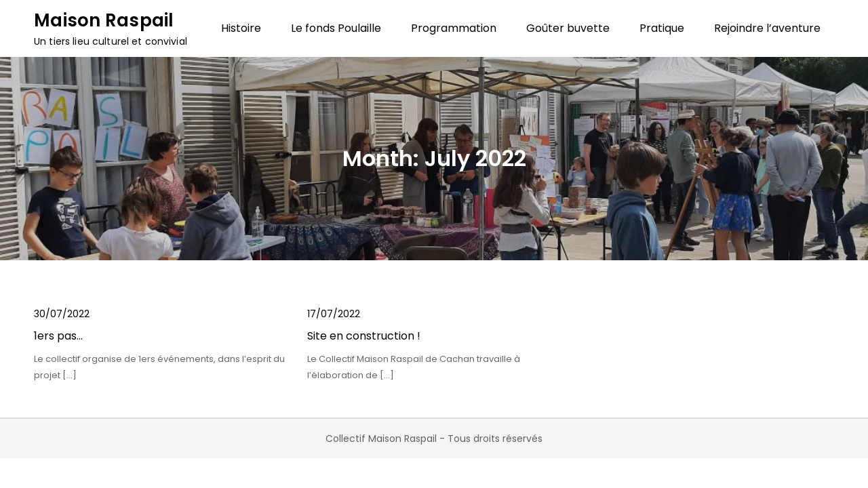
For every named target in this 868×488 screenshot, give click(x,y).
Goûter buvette (568, 28)
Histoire (241, 28)
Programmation (454, 28)
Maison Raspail (104, 20)
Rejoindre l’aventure (767, 28)
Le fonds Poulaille (336, 28)
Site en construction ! (364, 336)
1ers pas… (58, 336)
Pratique (662, 28)
